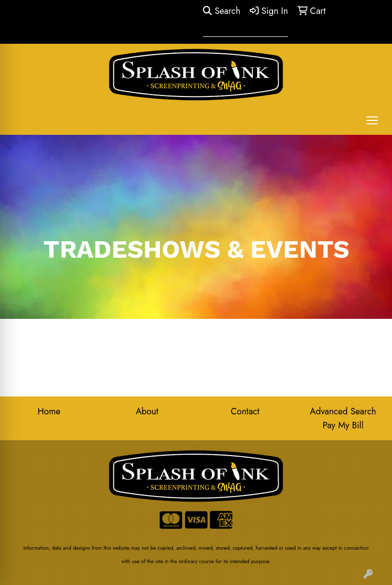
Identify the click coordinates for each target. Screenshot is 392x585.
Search (222, 11)
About (147, 411)
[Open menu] (372, 120)
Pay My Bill (343, 425)
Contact (245, 411)
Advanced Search (343, 411)
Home (49, 411)
